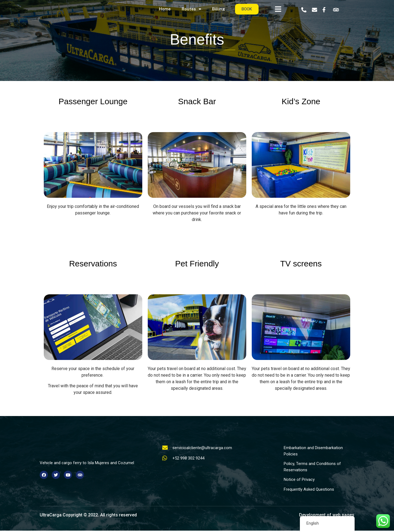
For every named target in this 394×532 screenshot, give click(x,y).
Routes (191, 9)
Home (165, 9)
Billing (218, 9)
